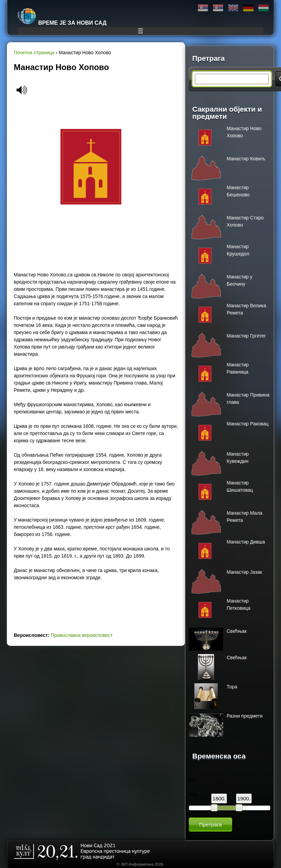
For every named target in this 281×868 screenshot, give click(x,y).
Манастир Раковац (248, 424)
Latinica (218, 8)
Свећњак (237, 631)
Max (193, 795)
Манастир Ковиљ (246, 159)
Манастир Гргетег (246, 336)
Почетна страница (34, 53)
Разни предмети (245, 716)
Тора (232, 687)
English (233, 8)
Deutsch (248, 8)
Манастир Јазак (244, 572)
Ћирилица (203, 8)
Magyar (263, 8)
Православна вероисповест (82, 635)
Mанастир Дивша (246, 542)
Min (193, 780)
